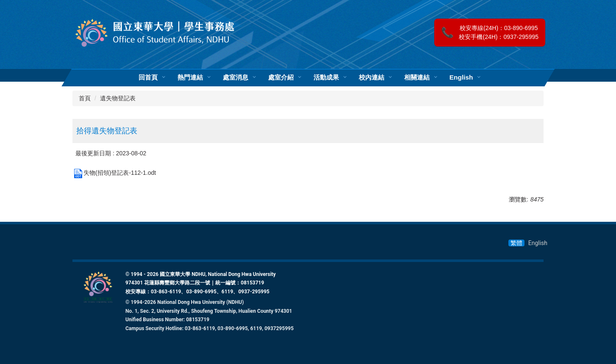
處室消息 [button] (236, 78)
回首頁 (148, 78)
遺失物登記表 (118, 98)
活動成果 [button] (326, 78)
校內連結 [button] (372, 78)
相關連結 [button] (417, 78)
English (461, 78)
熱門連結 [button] (190, 78)
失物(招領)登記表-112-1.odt (114, 173)
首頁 (85, 98)
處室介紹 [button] (281, 78)
